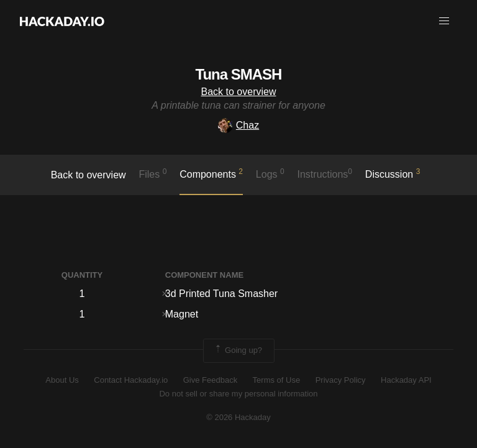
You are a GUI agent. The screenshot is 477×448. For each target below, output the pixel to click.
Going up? (238, 350)
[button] (444, 21)
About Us (62, 380)
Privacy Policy (341, 380)
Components (211, 173)
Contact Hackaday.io (131, 380)
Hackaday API (406, 380)
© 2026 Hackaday (238, 417)
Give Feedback (210, 380)
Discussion (393, 173)
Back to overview (239, 92)
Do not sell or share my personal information (238, 394)
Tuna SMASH (239, 74)
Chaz (238, 125)
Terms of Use (277, 380)
